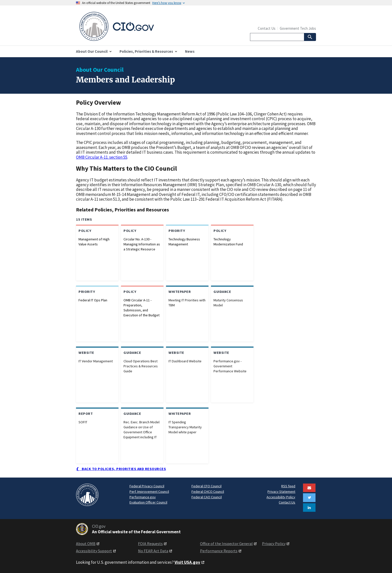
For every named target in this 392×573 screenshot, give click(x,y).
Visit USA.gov (187, 562)
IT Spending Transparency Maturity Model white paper (185, 427)
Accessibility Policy (281, 497)
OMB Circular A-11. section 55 (102, 157)
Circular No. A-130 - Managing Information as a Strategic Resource (142, 244)
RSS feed (288, 486)
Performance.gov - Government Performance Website (230, 366)
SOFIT (83, 422)
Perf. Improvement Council (149, 492)
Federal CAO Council (207, 497)
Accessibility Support (94, 551)
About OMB (86, 544)
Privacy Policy (274, 544)
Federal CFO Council (206, 486)
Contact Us (267, 28)
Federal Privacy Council (147, 486)
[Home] (136, 26)
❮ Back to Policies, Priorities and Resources (121, 469)
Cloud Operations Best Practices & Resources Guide (141, 366)
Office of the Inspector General (226, 544)
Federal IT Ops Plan (93, 300)
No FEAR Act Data (153, 551)
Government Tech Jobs (298, 28)
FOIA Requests (150, 544)
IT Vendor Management (96, 361)
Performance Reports (219, 551)
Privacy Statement (281, 492)
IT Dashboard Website (185, 361)
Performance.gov (143, 497)
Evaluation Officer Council (148, 502)
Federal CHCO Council (208, 492)
